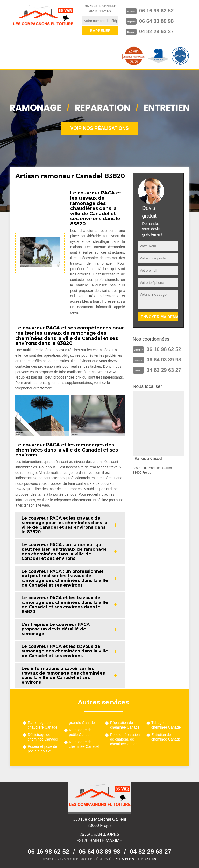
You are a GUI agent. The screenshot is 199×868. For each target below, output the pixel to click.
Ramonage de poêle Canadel (81, 732)
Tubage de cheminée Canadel (166, 725)
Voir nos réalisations (99, 128)
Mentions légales (136, 859)
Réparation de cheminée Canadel (125, 725)
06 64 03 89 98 (156, 21)
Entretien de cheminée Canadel (166, 737)
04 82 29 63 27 (156, 31)
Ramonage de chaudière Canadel (43, 725)
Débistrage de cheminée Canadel (43, 737)
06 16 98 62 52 (156, 11)
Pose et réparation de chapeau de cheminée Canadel (125, 739)
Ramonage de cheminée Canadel (84, 744)
